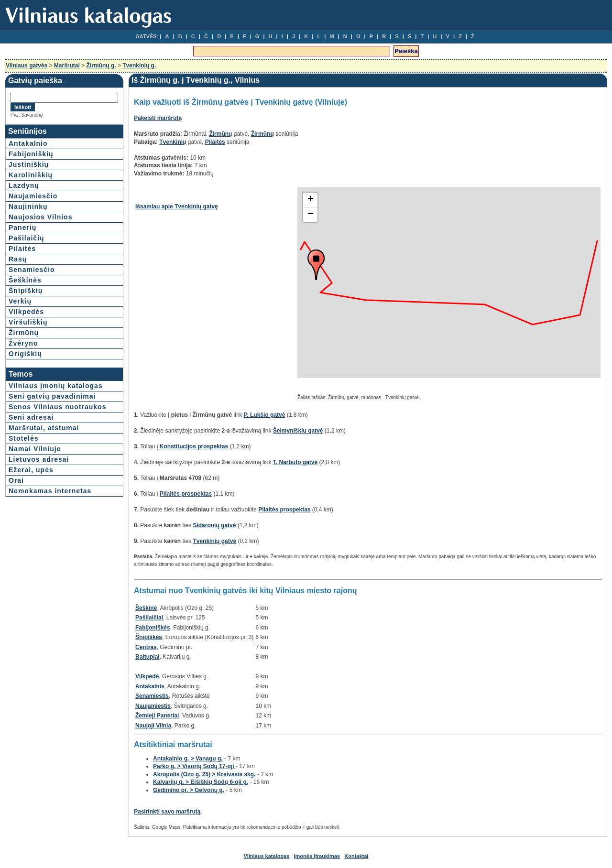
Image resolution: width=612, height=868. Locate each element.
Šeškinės (25, 280)
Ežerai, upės (31, 470)
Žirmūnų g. (101, 65)
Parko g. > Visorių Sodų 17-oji (194, 766)
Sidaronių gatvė (214, 525)
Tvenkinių (173, 142)
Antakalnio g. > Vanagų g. (188, 759)
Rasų (18, 259)
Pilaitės (22, 249)
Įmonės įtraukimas (317, 856)
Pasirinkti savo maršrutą (167, 812)
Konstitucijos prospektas (194, 446)
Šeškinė (146, 608)
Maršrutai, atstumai (44, 428)
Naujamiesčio (33, 196)
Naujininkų (28, 206)
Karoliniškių (31, 175)
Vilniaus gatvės (27, 65)
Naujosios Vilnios (40, 217)
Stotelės (23, 438)
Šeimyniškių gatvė (298, 431)
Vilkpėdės (26, 312)
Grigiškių (25, 354)
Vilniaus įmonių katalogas (56, 386)
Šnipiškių (26, 291)
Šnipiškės (149, 637)
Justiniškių (29, 164)
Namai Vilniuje (35, 449)
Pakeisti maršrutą (158, 118)
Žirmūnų (24, 333)
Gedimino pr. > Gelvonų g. (189, 790)
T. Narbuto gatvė (295, 462)
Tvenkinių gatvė (214, 541)
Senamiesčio (32, 270)
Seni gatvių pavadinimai (52, 396)
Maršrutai (67, 65)
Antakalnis (150, 686)
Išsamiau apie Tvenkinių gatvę (177, 206)
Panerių (22, 228)
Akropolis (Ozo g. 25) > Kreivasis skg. (204, 774)
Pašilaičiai (149, 618)
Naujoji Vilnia (153, 726)
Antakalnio (28, 143)
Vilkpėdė (147, 676)
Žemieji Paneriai (157, 716)
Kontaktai (356, 856)
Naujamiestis (153, 706)
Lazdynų (24, 185)
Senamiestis (152, 696)
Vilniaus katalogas (267, 856)
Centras (146, 647)
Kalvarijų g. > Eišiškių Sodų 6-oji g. (201, 782)
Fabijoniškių (31, 154)
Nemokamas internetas (50, 491)
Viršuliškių (28, 322)
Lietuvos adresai (39, 459)
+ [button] (311, 200)
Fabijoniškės (153, 628)
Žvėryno (23, 343)
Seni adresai (31, 417)
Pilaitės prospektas (186, 494)
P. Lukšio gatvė (264, 415)
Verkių (20, 301)
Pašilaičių (27, 238)
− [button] (311, 215)
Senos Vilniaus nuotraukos (57, 407)
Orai (16, 480)
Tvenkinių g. (139, 65)
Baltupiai (148, 657)
